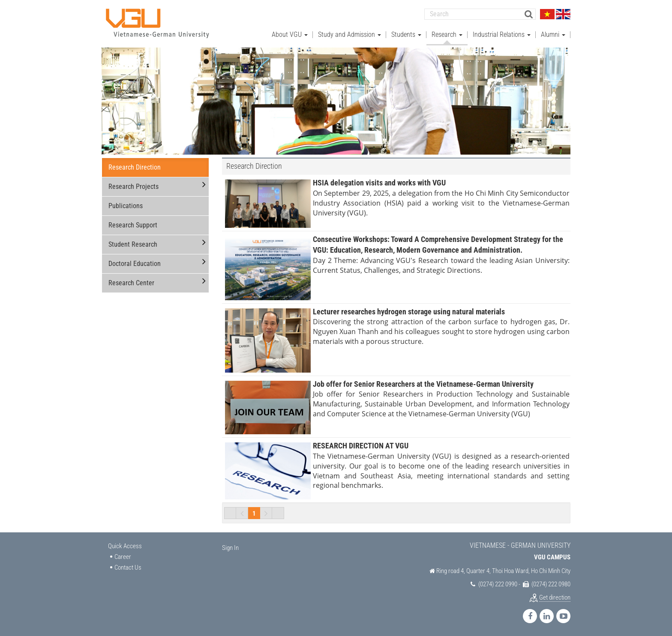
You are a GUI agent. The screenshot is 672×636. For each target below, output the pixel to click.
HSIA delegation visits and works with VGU (379, 183)
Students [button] (406, 34)
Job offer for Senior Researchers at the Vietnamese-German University (423, 384)
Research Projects (133, 187)
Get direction (555, 597)
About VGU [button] (290, 34)
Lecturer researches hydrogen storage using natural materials (409, 311)
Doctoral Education (135, 264)
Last (278, 513)
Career (123, 557)
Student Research (133, 244)
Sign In (230, 548)
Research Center (131, 283)
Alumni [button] (553, 34)
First (230, 513)
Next (266, 513)
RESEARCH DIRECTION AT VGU (361, 446)
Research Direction (135, 167)
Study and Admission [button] (349, 34)
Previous (242, 513)
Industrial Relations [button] (502, 34)
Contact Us (128, 567)
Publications (126, 206)
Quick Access (125, 546)
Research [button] (447, 34)
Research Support (133, 225)
